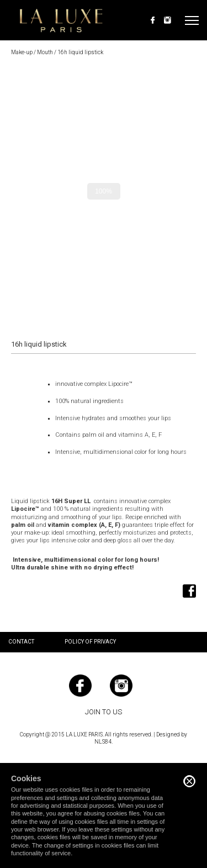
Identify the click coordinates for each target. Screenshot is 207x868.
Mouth (45, 52)
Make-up (22, 52)
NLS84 (103, 742)
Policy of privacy (90, 642)
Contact (21, 642)
